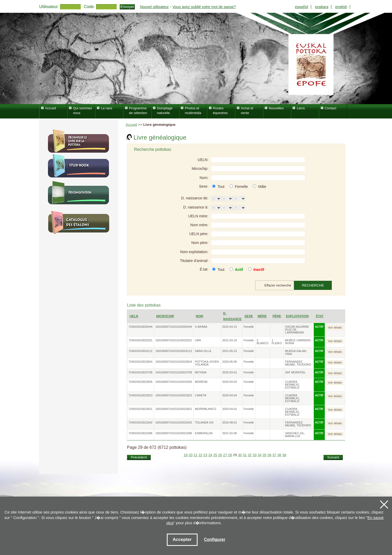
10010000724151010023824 (174, 362)
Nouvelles (276, 108)
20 (191, 455)
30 (240, 455)
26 (220, 455)
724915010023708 (140, 372)
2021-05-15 (230, 351)
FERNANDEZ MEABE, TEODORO (298, 363)
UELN (134, 316)
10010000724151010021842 (174, 422)
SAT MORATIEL (295, 372)
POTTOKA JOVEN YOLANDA (207, 363)
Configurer (215, 539)
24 (210, 455)
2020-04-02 (230, 382)
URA (198, 340)
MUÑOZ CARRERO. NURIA (298, 342)
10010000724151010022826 (174, 382)
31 (245, 455)
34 (259, 455)
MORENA (201, 382)
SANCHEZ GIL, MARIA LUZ (295, 435)
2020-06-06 (230, 362)
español (302, 7)
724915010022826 (140, 382)
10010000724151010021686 (174, 433)
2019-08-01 (230, 422)
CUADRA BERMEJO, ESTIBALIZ (292, 385)
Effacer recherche (278, 285)
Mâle (262, 187)
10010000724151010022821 (174, 409)
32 (250, 455)
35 (264, 455)
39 (284, 455)
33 (255, 455)
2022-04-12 (230, 327)
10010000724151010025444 (174, 327)
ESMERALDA (204, 433)
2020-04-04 (230, 395)
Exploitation (297, 316)
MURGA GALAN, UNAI (296, 352)
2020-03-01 (230, 372)
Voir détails (335, 327)
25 (215, 455)
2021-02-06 (230, 433)
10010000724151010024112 (174, 351)
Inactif (259, 270)
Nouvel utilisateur (154, 7)
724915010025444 (140, 327)
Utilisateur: (49, 7)
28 (230, 455)
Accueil (131, 125)
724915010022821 (140, 409)
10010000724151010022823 (174, 395)
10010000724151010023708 (174, 372)
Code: (89, 7)
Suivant (333, 457)
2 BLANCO (263, 342)
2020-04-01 (230, 409)
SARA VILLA (203, 351)
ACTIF (319, 327)
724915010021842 (140, 422)
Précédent (139, 457)
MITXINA (201, 372)
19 (186, 455)
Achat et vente (247, 111)
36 (269, 455)
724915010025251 (140, 340)
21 (196, 455)
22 (200, 455)
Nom (199, 316)
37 (274, 455)
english (341, 7)
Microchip (165, 316)
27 (225, 455)
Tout (221, 187)
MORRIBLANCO (206, 409)
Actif (239, 270)
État (320, 316)
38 (279, 455)
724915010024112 (140, 351)
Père (277, 316)
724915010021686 (140, 433)
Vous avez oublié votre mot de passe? (204, 7)
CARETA (201, 395)
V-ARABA (201, 327)
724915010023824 (140, 362)
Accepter (182, 539)
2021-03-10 (230, 340)
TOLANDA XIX (204, 422)
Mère (262, 316)
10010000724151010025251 (174, 340)
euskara (321, 7)
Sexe (249, 316)
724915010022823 (140, 395)
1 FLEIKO (277, 342)
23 (205, 455)
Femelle (241, 187)
